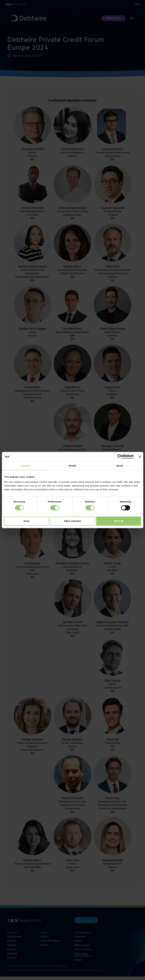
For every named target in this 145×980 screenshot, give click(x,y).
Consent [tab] (25, 466)
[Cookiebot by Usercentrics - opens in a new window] (120, 457)
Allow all (119, 521)
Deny (27, 521)
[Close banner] (140, 457)
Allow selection (72, 521)
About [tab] (120, 466)
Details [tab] (73, 466)
